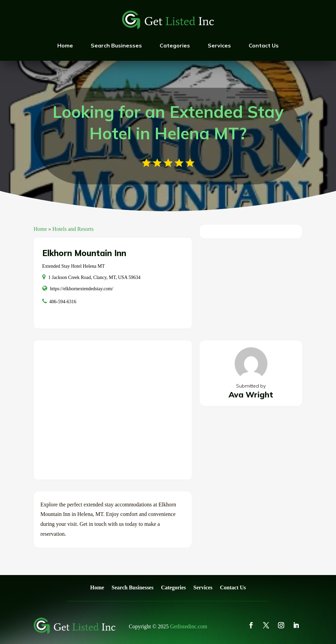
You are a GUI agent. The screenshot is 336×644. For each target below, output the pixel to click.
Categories (175, 45)
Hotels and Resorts (73, 229)
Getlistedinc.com (189, 626)
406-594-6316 (63, 302)
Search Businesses (116, 45)
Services (219, 45)
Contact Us (264, 45)
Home (65, 45)
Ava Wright (251, 395)
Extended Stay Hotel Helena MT (74, 266)
